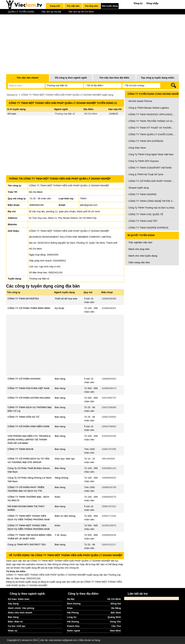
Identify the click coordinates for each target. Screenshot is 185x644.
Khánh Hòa (73, 626)
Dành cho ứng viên (139, 249)
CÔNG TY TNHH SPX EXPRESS (146, 141)
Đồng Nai (116, 604)
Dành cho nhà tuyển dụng (143, 256)
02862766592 (109, 426)
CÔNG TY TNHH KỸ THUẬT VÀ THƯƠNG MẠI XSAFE (152, 128)
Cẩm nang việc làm (139, 262)
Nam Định (115, 631)
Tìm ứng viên (92, 6)
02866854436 (109, 535)
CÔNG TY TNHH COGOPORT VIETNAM (150, 168)
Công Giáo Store (137, 148)
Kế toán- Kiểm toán (19, 599)
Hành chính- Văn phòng (21, 608)
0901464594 (108, 459)
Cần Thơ (116, 626)
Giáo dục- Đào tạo (65, 459)
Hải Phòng (73, 613)
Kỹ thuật (59, 308)
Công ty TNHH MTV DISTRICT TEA (27, 545)
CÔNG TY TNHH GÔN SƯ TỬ (23, 417)
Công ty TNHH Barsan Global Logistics (149, 108)
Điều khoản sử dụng (90, 640)
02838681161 (109, 468)
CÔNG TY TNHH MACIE (21, 449)
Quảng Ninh (114, 617)
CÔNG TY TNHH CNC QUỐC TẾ (146, 214)
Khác (58, 497)
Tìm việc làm (73, 6)
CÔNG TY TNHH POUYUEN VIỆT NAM (28, 388)
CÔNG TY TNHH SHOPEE (143, 194)
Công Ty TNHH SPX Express (144, 161)
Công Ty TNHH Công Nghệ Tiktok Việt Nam (151, 154)
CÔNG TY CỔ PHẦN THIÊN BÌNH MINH (29, 308)
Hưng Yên (115, 622)
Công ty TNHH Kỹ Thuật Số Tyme (146, 174)
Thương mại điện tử (65, 114)
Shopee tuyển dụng (139, 188)
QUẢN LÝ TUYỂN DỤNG (21, 12)
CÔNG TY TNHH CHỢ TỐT (143, 221)
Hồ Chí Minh (91, 114)
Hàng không (61, 478)
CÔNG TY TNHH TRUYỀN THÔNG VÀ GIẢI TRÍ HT (152, 121)
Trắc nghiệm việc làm (143, 243)
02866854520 (109, 478)
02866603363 (109, 379)
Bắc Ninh (116, 613)
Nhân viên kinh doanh (20, 613)
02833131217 (109, 545)
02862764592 (109, 417)
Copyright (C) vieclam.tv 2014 (22, 640)
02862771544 (109, 516)
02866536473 (109, 388)
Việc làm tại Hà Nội (51, 12)
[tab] (55, 6)
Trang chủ (55, 6)
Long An (72, 617)
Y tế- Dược (61, 535)
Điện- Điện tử (15, 622)
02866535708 (109, 487)
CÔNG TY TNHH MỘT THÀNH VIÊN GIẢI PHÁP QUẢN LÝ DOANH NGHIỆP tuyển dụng (67, 95)
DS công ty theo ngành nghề (71, 78)
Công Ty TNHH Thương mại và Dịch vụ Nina (151, 208)
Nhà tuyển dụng (110, 6)
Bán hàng (60, 379)
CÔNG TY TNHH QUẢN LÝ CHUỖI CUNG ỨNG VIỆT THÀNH (152, 134)
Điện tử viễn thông (65, 516)
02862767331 (109, 506)
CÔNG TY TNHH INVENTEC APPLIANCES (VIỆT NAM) (152, 114)
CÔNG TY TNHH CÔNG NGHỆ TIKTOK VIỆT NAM (152, 201)
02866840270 (109, 497)
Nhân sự (13, 631)
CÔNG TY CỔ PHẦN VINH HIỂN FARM (28, 426)
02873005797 (109, 398)
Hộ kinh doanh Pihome (140, 101)
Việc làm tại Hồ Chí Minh (81, 12)
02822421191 (37, 205)
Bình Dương (74, 604)
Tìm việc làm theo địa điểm (114, 78)
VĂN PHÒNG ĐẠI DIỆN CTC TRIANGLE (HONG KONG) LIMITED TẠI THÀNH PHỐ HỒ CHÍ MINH (29, 440)
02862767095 (109, 449)
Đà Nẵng (116, 608)
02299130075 (109, 525)
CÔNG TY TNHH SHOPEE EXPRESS (148, 228)
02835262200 (109, 436)
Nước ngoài (74, 631)
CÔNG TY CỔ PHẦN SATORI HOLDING (29, 398)
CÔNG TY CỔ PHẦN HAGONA (24, 379)
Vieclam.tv (12, 95)
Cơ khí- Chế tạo (17, 626)
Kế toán (12, 114)
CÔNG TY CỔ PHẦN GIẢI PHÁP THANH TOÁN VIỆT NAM (152, 181)
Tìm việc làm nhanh (27, 78)
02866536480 (109, 299)
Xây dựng (13, 604)
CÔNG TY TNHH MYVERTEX (23, 299)
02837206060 (109, 407)
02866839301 (109, 308)
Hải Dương (73, 622)
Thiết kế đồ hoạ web (66, 299)
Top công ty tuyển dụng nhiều (158, 78)
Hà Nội (71, 599)
